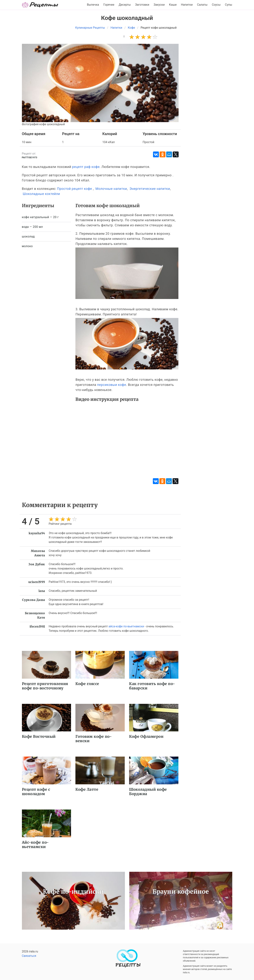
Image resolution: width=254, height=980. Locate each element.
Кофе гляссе (87, 684)
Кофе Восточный (39, 736)
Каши (173, 5)
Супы (229, 5)
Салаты (202, 5)
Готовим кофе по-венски (94, 739)
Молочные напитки (111, 189)
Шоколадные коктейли (41, 194)
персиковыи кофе (112, 385)
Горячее (109, 5)
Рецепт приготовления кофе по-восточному (45, 686)
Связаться (29, 956)
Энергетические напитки (150, 189)
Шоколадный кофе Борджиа (148, 792)
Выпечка (93, 5)
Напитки (187, 5)
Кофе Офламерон (146, 736)
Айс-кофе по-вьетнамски (35, 844)
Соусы (216, 5)
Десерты (125, 5)
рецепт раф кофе (86, 167)
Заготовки (142, 5)
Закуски (159, 5)
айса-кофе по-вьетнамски (126, 626)
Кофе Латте (87, 789)
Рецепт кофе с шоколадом (36, 792)
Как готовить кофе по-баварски (152, 686)
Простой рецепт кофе (75, 189)
